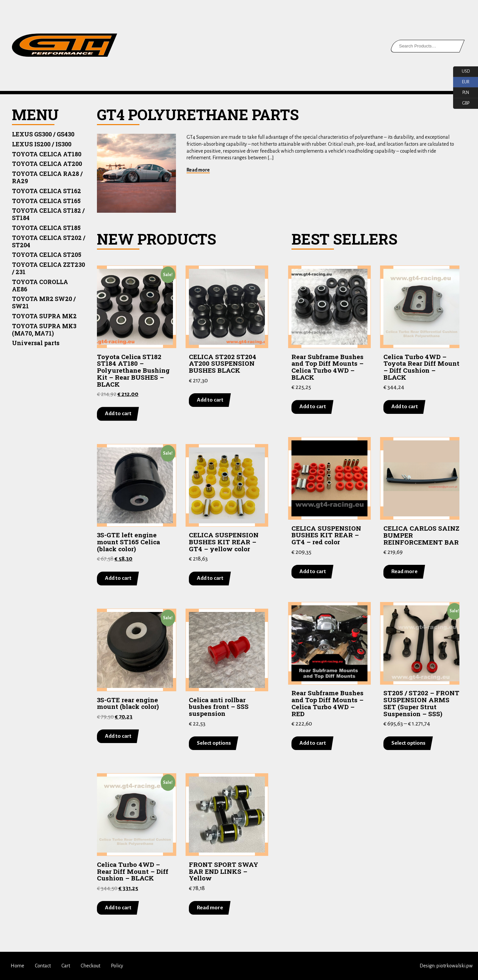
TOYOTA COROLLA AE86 (40, 286)
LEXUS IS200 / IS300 (42, 144)
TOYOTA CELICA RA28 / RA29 (47, 177)
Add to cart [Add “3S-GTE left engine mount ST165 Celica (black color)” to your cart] (118, 578)
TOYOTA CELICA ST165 (46, 201)
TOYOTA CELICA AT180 (47, 154)
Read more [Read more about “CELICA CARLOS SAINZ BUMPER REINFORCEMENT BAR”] (404, 571)
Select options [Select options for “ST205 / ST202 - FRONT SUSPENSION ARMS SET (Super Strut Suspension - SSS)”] (408, 743)
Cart (66, 966)
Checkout (90, 966)
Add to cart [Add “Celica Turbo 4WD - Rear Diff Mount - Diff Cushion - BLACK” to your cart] (118, 908)
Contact (43, 966)
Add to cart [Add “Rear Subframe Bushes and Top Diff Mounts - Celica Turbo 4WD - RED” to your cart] (313, 743)
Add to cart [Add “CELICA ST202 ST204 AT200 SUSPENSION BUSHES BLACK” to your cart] (210, 400)
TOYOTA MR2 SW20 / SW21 (44, 302)
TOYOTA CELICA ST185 (46, 228)
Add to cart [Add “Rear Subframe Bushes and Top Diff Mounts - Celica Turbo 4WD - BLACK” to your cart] (313, 407)
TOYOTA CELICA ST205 (47, 255)
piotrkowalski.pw (455, 966)
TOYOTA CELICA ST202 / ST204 (49, 241)
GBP (461, 104)
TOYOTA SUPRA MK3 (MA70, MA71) (44, 330)
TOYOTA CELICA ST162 (46, 191)
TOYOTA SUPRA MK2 (44, 316)
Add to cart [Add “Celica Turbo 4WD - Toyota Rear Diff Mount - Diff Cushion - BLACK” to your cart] (405, 407)
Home (17, 966)
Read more (198, 170)
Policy (117, 966)
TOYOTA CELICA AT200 (47, 164)
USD (461, 72)
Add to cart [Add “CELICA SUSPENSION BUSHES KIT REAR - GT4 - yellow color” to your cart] (210, 578)
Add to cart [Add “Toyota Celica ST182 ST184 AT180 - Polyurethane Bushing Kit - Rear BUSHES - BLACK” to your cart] (118, 414)
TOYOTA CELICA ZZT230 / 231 (48, 268)
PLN (461, 93)
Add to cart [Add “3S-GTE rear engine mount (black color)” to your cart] (118, 736)
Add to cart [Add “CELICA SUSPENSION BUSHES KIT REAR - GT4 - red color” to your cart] (313, 571)
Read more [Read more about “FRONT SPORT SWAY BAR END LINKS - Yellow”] (210, 908)
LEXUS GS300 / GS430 (43, 134)
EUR (461, 82)
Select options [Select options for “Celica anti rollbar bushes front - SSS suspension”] (214, 743)
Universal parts (36, 343)
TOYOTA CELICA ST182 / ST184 (48, 214)
